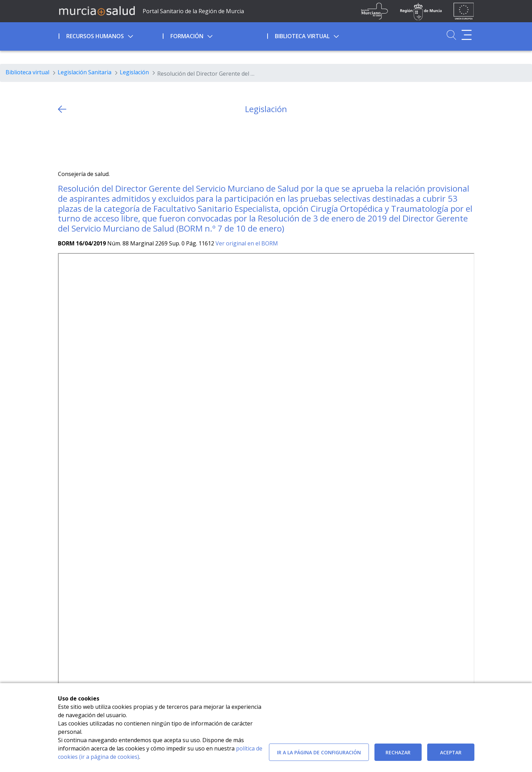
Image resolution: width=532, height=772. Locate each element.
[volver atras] (62, 109)
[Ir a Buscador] (451, 35)
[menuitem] (110, 35)
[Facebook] (77, 142)
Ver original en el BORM (247, 243)
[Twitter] (63, 142)
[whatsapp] (90, 142)
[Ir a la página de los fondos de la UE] (464, 11)
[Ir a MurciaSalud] (97, 10)
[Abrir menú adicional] (467, 35)
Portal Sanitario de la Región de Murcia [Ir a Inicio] (193, 11)
